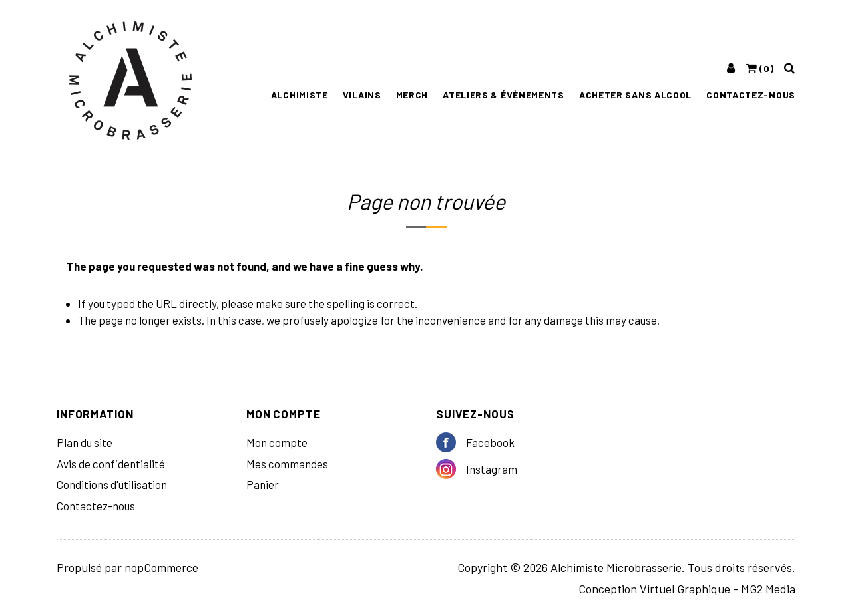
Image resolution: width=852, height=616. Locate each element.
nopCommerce (161, 567)
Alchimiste (300, 95)
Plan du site (85, 442)
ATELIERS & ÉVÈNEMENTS (504, 95)
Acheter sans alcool (635, 95)
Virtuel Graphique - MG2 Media (718, 589)
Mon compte (277, 442)
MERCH (412, 95)
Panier (263, 484)
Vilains (362, 95)
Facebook (451, 442)
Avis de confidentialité (111, 464)
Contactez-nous (751, 95)
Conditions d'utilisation (112, 484)
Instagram (451, 469)
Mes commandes (287, 464)
